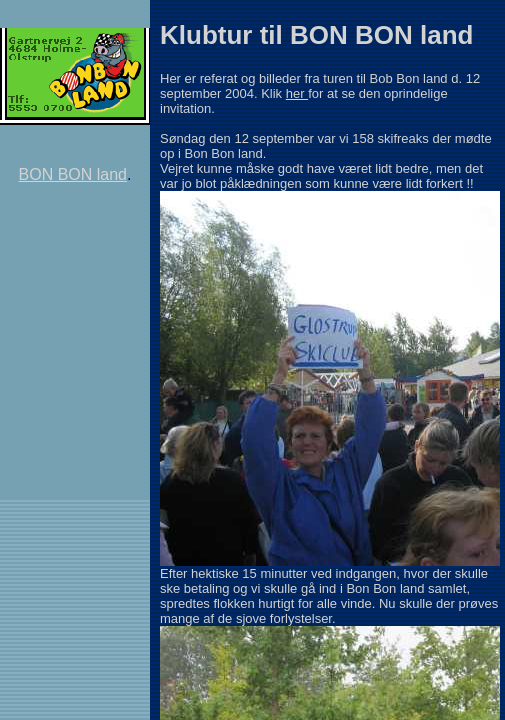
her (297, 93)
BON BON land (73, 174)
